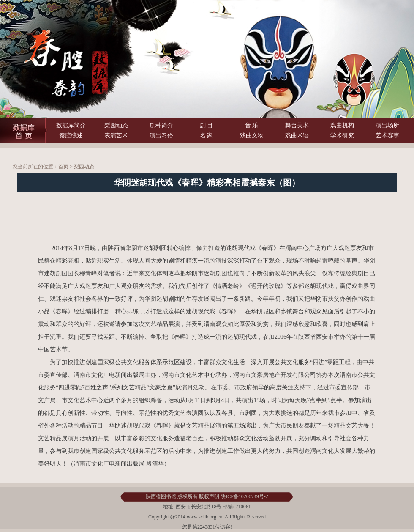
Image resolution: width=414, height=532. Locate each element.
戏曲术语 (297, 136)
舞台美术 (297, 125)
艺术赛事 (387, 136)
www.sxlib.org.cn (204, 517)
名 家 (207, 136)
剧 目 (207, 125)
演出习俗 (161, 136)
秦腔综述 (71, 136)
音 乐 (252, 125)
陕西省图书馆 (161, 496)
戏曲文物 (252, 136)
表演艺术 (116, 136)
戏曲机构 (342, 125)
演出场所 (387, 125)
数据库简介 (71, 125)
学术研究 (342, 136)
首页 (63, 167)
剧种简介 (161, 125)
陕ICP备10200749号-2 (244, 496)
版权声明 (209, 496)
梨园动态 (116, 125)
